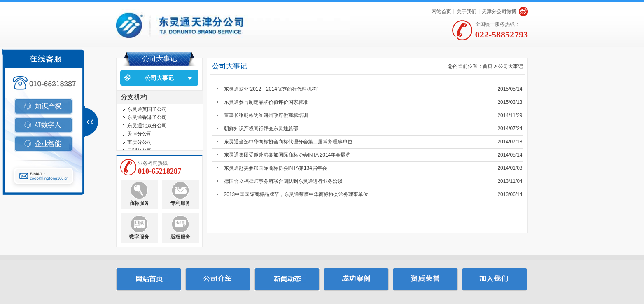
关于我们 (467, 12)
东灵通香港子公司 (147, 119)
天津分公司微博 (499, 12)
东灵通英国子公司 (147, 111)
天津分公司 (140, 136)
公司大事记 (159, 78)
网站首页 (441, 12)
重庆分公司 (140, 144)
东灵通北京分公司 (147, 127)
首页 (488, 66)
